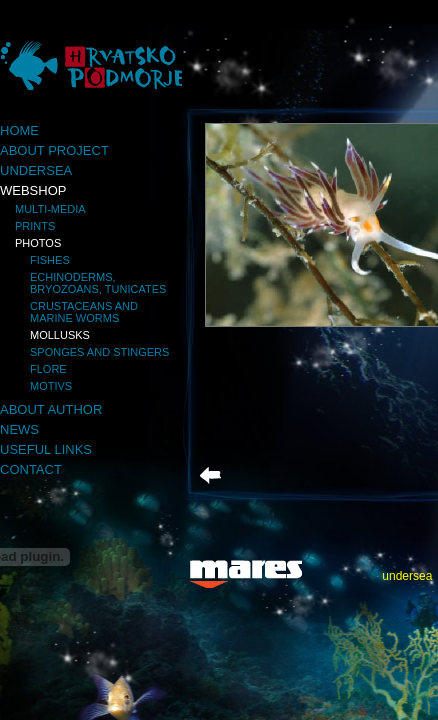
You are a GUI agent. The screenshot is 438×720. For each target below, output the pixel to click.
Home (19, 130)
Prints (35, 226)
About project (54, 150)
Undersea (36, 170)
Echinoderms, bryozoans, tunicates (98, 283)
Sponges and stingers (99, 352)
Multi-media (50, 209)
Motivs (51, 386)
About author (51, 409)
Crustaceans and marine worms (84, 312)
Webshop (33, 190)
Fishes (50, 260)
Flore (48, 369)
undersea (407, 576)
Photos (38, 243)
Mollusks (60, 335)
